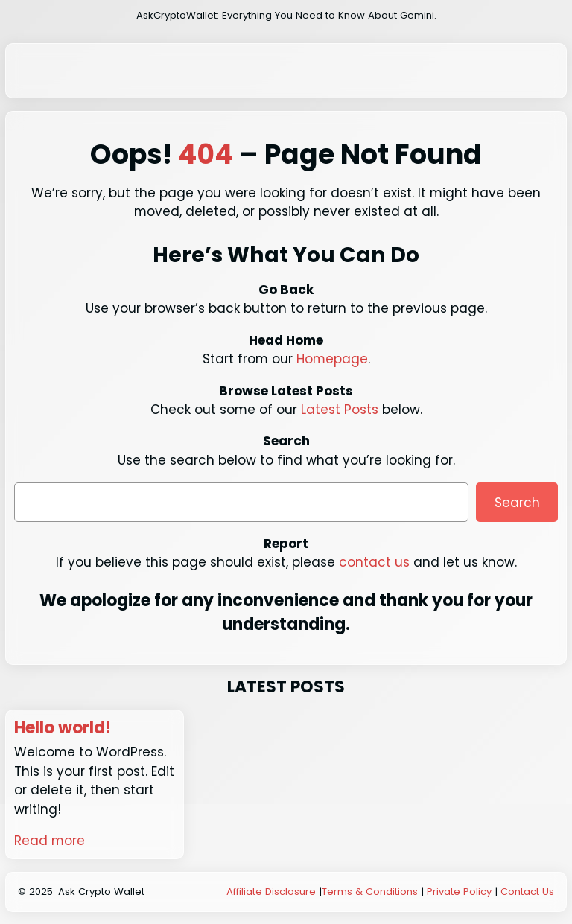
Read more (50, 841)
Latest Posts (340, 410)
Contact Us (527, 892)
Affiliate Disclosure (271, 892)
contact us (374, 562)
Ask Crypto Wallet (101, 892)
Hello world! (63, 728)
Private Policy (459, 892)
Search (517, 503)
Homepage (332, 359)
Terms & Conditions (370, 892)
